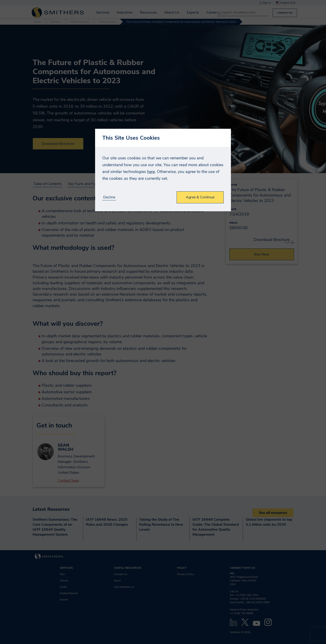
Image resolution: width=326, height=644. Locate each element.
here (151, 172)
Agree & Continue (200, 197)
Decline (109, 197)
